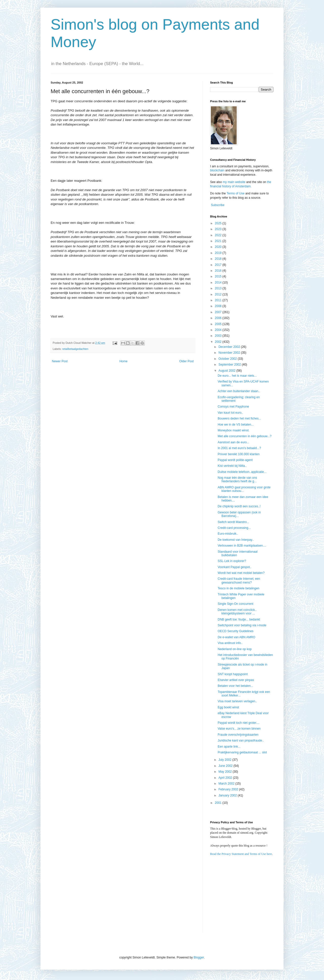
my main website (234, 182)
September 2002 (230, 365)
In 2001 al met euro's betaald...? (239, 448)
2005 (219, 324)
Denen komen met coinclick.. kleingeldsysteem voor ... (237, 612)
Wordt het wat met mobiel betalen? (241, 573)
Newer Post (60, 361)
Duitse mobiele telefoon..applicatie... (242, 472)
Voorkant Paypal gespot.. (235, 567)
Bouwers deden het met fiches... (239, 418)
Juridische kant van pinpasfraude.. (241, 741)
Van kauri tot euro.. (230, 413)
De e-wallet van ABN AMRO (237, 637)
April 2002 (226, 778)
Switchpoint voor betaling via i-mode (242, 625)
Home (124, 361)
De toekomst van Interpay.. (236, 540)
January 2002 (228, 795)
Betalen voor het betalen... (235, 686)
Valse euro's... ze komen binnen (239, 729)
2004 (219, 330)
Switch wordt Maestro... (234, 522)
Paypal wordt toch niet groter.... (239, 723)
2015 (219, 276)
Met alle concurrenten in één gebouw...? (245, 436)
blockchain (218, 170)
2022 (219, 235)
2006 (219, 318)
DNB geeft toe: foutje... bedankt (239, 619)
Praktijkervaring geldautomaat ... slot (242, 752)
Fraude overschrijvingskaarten (238, 735)
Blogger (199, 957)
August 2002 (227, 371)
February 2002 (229, 789)
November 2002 (230, 353)
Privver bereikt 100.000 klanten (239, 454)
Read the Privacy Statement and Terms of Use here (241, 854)
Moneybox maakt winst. (234, 430)
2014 (219, 283)
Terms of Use (236, 193)
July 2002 (225, 760)
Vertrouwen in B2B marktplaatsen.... (242, 546)
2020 (219, 247)
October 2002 (228, 359)
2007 (219, 312)
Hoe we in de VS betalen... (236, 425)
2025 (219, 223)
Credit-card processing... (234, 528)
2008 (219, 306)
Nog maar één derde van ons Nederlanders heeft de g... (237, 479)
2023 (219, 229)
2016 (219, 271)
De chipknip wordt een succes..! (239, 506)
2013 (219, 288)
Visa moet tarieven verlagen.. (237, 701)
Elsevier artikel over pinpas (236, 680)
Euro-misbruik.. (228, 534)
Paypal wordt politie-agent (235, 460)
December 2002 (230, 347)
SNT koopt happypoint (233, 674)
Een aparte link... (229, 747)
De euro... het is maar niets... (237, 376)
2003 (219, 336)
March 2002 (227, 784)
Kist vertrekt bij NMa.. (232, 466)
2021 (219, 241)
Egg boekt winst (228, 707)
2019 (219, 253)
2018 (219, 259)
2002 (219, 342)
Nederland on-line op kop (235, 649)
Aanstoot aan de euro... (234, 442)
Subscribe (218, 205)
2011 (219, 300)
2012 (219, 294)
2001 (219, 803)
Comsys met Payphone (233, 407)
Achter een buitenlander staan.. (239, 391)
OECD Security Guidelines (236, 631)
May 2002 (226, 772)
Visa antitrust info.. (230, 643)
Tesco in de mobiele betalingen (239, 588)
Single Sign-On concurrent (236, 604)
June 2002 (226, 766)
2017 (219, 265)
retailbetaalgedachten (75, 349)
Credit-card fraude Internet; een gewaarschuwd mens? (239, 581)
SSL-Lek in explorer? (232, 561)
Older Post (186, 361)
